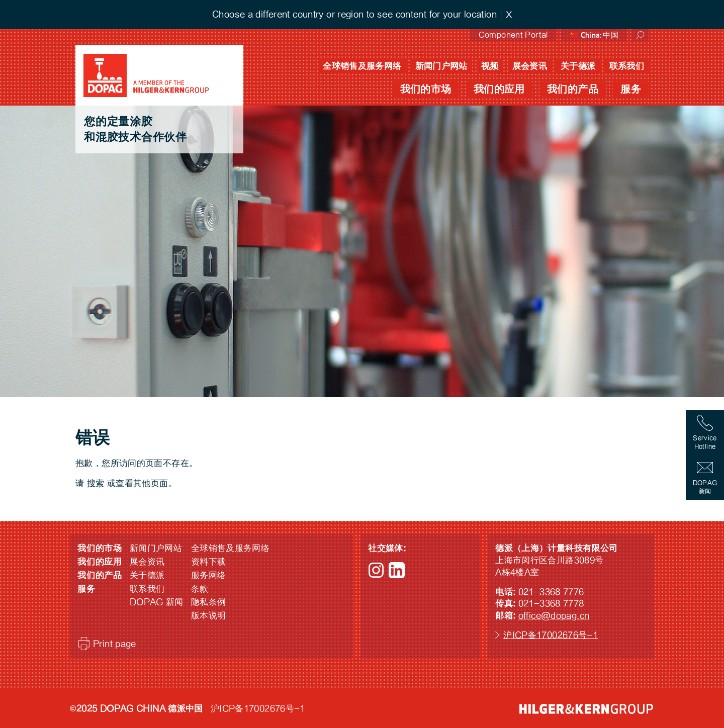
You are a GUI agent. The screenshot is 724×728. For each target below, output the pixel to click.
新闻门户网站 (441, 66)
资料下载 (209, 562)
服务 (631, 89)
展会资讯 (530, 66)
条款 (200, 589)
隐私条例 (209, 602)
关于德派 (578, 66)
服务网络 (209, 575)
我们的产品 (573, 89)
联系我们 (627, 66)
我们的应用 (499, 89)
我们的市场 (426, 89)
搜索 (96, 483)
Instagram (376, 570)
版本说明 (209, 616)
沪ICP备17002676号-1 (551, 635)
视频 (490, 66)
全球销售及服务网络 (362, 66)
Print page (115, 644)
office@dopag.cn (554, 616)
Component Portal (513, 35)
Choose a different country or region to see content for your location (354, 14)
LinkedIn (397, 570)
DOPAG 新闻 (157, 602)
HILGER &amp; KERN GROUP (586, 709)
